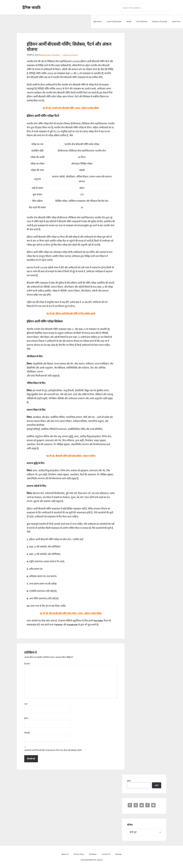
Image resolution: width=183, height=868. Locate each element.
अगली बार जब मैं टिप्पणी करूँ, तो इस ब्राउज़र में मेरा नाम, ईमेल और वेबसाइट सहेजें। (53, 750)
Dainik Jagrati (32, 7)
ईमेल (27, 718)
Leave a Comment (70, 55)
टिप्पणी (27, 664)
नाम (26, 704)
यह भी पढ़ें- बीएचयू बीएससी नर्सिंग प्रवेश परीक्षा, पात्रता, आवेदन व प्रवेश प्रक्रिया (71, 613)
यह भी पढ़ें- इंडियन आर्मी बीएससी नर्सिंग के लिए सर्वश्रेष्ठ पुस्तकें (71, 313)
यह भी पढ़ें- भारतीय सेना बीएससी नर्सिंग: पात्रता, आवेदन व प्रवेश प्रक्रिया (71, 108)
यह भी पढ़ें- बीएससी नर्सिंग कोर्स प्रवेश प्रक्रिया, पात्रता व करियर (71, 456)
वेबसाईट (27, 733)
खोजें (129, 781)
